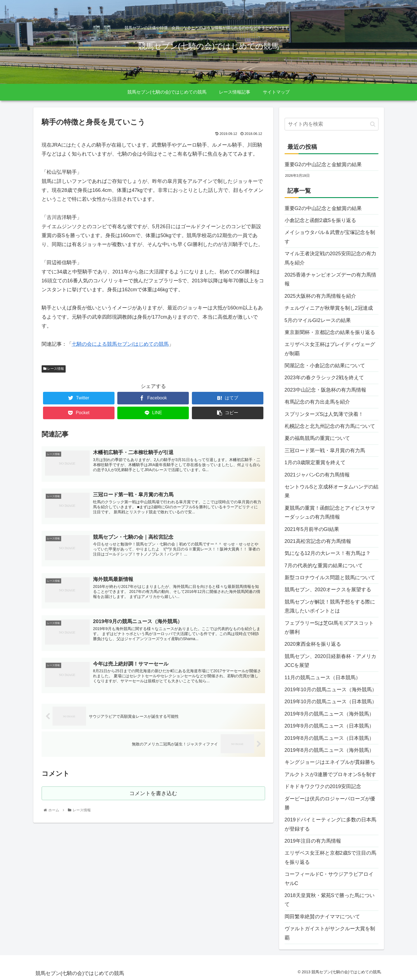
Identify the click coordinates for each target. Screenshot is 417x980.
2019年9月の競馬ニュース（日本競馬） (329, 726)
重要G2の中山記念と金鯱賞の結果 (323, 164)
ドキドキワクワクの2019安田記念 (323, 786)
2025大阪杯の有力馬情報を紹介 (320, 296)
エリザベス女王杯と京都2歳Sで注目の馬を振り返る (330, 857)
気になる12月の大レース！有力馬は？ (328, 553)
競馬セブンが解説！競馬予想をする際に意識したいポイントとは (330, 606)
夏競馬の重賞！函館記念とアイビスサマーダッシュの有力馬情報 (330, 512)
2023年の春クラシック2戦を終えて (324, 378)
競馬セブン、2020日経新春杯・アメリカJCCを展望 (330, 661)
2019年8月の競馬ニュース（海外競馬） (329, 750)
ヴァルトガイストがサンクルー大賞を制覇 (330, 933)
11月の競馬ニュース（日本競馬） (323, 678)
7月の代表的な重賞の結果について (324, 566)
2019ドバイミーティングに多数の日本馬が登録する (330, 824)
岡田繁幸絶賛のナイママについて (322, 917)
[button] (373, 124)
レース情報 (54, 369)
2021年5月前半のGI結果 (312, 529)
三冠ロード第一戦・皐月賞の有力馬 (325, 450)
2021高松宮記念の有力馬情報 (318, 541)
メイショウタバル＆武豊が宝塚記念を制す (330, 237)
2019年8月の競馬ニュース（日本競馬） (329, 738)
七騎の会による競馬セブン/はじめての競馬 (120, 344)
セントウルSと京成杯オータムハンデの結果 (332, 491)
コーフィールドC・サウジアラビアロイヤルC (329, 879)
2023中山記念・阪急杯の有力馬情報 (325, 390)
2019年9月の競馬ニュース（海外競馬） (329, 714)
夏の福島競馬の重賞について (317, 438)
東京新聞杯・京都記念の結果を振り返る (330, 332)
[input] (332, 124)
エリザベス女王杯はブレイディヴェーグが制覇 (330, 349)
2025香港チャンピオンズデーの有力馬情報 (330, 279)
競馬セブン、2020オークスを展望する (328, 590)
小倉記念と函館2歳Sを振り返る (320, 220)
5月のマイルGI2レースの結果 (318, 320)
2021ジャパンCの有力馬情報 (317, 475)
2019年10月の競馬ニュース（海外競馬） (331, 690)
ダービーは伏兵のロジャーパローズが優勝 (330, 803)
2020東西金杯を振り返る (313, 644)
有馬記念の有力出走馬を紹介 (317, 402)
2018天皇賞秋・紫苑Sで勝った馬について (330, 900)
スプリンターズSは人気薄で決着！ (324, 414)
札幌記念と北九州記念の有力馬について (330, 426)
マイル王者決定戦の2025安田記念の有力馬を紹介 (330, 258)
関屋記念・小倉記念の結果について (325, 366)
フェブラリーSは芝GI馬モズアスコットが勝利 (329, 628)
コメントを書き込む (153, 796)
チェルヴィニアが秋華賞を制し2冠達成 (329, 308)
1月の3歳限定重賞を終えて (315, 462)
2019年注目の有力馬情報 (313, 841)
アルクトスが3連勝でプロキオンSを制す (330, 774)
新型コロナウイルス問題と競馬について (330, 578)
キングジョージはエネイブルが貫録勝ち (330, 762)
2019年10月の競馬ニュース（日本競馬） (331, 702)
